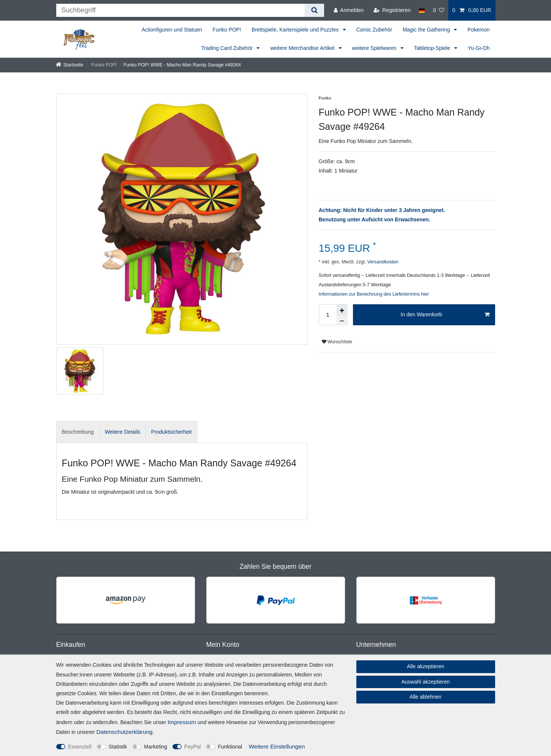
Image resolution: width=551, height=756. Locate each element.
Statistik (118, 747)
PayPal (192, 747)
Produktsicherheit (171, 432)
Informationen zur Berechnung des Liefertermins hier (374, 294)
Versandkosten (382, 262)
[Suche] (314, 10)
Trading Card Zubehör (227, 48)
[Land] (422, 10)
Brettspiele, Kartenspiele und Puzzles (296, 30)
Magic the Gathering (427, 30)
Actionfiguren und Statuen (172, 30)
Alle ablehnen (426, 697)
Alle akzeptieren (426, 666)
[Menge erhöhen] (342, 310)
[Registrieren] (392, 10)
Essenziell (80, 747)
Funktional (230, 747)
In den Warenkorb (445, 315)
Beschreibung (78, 432)
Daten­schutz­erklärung (125, 732)
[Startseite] (70, 65)
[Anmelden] (349, 10)
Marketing (155, 747)
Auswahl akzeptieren (426, 682)
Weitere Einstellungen (277, 746)
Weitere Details (122, 432)
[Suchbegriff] (181, 10)
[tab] (78, 432)
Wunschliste (337, 342)
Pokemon (478, 30)
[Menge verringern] (342, 320)
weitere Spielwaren (375, 48)
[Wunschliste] (438, 10)
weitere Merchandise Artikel (303, 48)
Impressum (182, 722)
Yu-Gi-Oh (479, 48)
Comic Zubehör (374, 30)
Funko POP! (227, 30)
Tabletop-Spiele (433, 48)
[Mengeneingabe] (328, 315)
